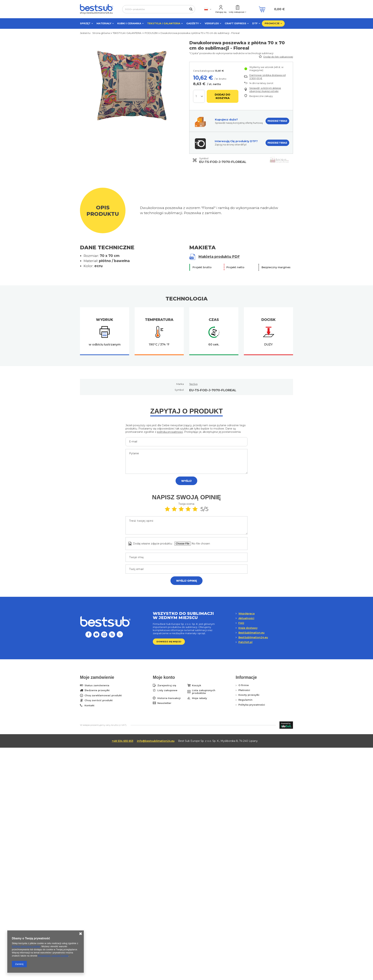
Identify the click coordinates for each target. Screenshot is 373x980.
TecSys (193, 384)
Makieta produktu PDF (219, 257)
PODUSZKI (151, 33)
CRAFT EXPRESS (235, 23)
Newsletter (164, 703)
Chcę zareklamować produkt (103, 695)
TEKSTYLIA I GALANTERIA (164, 23)
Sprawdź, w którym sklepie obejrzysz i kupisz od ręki (265, 90)
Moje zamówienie (97, 677)
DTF (255, 23)
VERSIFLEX (212, 23)
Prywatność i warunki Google (53, 956)
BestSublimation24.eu (253, 637)
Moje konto (164, 677)
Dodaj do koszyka (222, 96)
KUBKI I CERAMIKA (129, 23)
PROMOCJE (272, 23)
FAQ (241, 623)
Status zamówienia (97, 685)
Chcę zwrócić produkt (99, 700)
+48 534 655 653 (123, 741)
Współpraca (247, 614)
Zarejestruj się (167, 685)
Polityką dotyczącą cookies (26, 946)
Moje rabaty (200, 698)
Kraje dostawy (248, 628)
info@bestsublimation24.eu (156, 741)
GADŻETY (193, 23)
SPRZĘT (85, 23)
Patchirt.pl (245, 642)
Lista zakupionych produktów (204, 692)
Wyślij (186, 481)
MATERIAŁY (104, 23)
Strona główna (101, 33)
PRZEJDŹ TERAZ (277, 121)
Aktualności (246, 618)
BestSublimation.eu (251, 633)
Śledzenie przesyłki (97, 690)
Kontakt (89, 705)
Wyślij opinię (186, 581)
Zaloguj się (221, 12)
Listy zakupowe (237, 12)
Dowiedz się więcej (169, 642)
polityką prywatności (170, 432)
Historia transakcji (169, 698)
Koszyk (197, 685)
